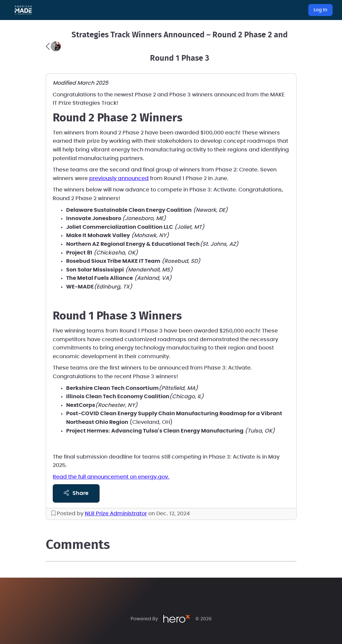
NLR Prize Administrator (116, 514)
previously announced (119, 178)
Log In (320, 10)
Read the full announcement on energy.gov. (111, 477)
